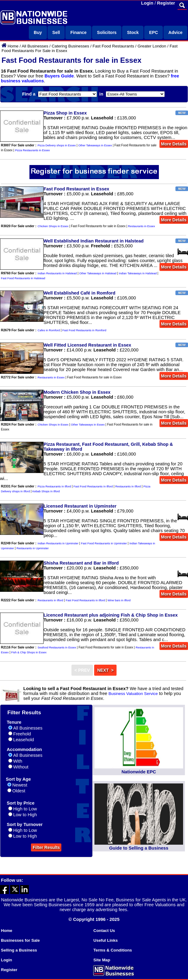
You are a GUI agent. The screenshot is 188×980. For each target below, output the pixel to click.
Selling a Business (19, 950)
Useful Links (106, 940)
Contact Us (104, 931)
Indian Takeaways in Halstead (138, 273)
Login (147, 3)
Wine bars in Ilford (119, 600)
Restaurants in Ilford (128, 486)
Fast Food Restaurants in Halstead (23, 278)
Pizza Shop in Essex (65, 113)
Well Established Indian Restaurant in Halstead (94, 241)
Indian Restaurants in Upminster (58, 543)
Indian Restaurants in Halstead (57, 273)
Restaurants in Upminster (33, 548)
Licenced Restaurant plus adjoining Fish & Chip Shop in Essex (111, 615)
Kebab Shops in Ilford (46, 491)
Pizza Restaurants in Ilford (54, 486)
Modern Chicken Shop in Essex (77, 392)
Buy (38, 32)
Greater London (152, 46)
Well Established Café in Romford (79, 293)
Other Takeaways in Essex (95, 145)
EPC (153, 32)
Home (13, 46)
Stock (133, 32)
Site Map (102, 960)
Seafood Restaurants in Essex (57, 648)
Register (166, 3)
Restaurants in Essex (141, 226)
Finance (78, 32)
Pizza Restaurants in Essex (33, 150)
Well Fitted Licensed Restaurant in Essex (87, 345)
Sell (56, 32)
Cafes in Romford (49, 330)
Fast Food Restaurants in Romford (84, 330)
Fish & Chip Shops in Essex (29, 652)
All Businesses (35, 46)
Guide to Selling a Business (139, 848)
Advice (175, 32)
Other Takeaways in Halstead (98, 273)
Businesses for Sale (20, 940)
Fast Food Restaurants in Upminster (104, 543)
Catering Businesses (70, 46)
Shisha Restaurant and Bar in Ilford (81, 563)
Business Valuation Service (133, 694)
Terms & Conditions (113, 950)
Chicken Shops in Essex (53, 226)
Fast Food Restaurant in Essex (76, 189)
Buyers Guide (59, 76)
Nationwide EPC (139, 772)
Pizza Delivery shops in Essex (57, 145)
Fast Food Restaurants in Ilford (93, 486)
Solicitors (107, 32)
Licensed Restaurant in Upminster (80, 506)
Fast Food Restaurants (113, 46)
